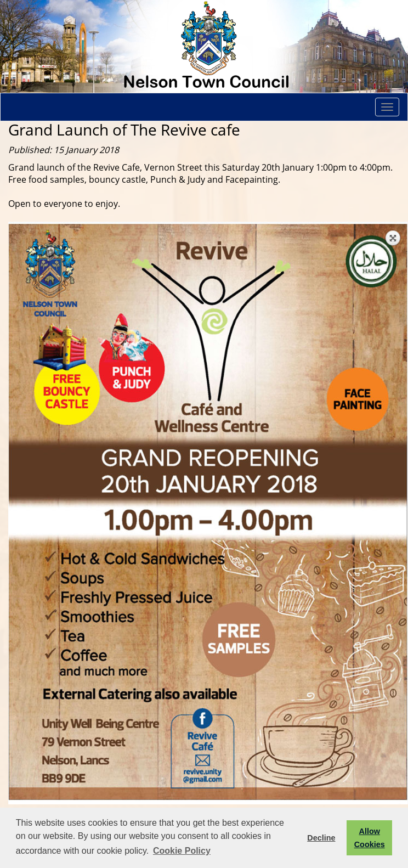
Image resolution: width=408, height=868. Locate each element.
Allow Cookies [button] (370, 838)
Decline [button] (321, 838)
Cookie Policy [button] (182, 851)
